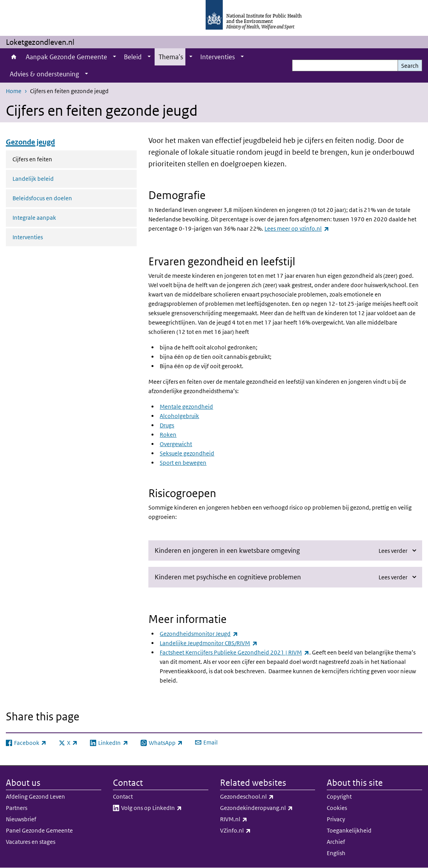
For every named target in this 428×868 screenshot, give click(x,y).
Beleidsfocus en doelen (42, 198)
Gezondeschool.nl (267, 797)
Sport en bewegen (183, 463)
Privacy (336, 819)
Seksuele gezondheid (187, 453)
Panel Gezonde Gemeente (39, 830)
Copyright (339, 797)
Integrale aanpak (34, 218)
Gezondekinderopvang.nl (268, 808)
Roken (168, 435)
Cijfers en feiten (49, 159)
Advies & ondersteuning (44, 74)
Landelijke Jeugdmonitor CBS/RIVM (208, 643)
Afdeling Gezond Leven (35, 797)
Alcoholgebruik (179, 416)
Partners (17, 808)
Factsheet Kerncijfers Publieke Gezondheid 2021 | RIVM (234, 652)
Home (14, 57)
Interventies (218, 57)
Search (410, 66)
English (336, 853)
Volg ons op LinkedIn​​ (165, 808)
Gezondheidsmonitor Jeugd (199, 634)
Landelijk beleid (33, 179)
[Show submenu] (114, 57)
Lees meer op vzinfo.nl (297, 228)
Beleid (133, 57)
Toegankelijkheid (349, 830)
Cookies (337, 808)
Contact (123, 797)
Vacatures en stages (31, 842)
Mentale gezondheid (186, 407)
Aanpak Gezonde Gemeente (66, 57)
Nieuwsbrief (21, 819)
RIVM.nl (254, 819)
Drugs (167, 425)
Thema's (171, 57)
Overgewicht (176, 444)
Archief (336, 842)
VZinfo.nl (256, 831)
